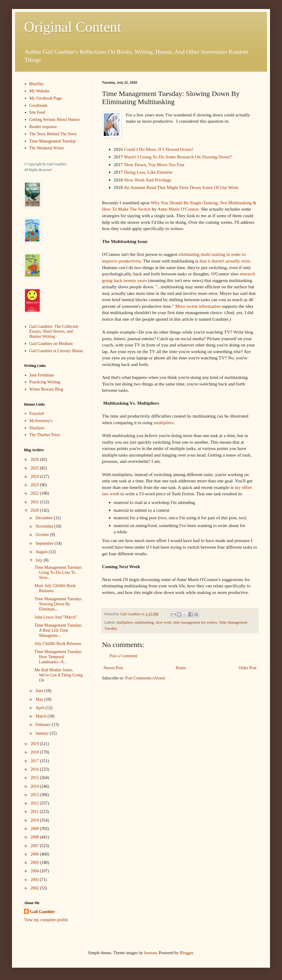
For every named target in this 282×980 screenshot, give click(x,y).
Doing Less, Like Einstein (148, 172)
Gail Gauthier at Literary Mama (56, 351)
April (40, 708)
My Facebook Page (46, 98)
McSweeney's (41, 421)
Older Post (248, 668)
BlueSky (37, 84)
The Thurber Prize (45, 435)
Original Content (73, 27)
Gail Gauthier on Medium (51, 344)
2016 (35, 769)
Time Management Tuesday (53, 141)
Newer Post (113, 668)
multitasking (144, 622)
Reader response (43, 127)
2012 (35, 803)
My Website (39, 91)
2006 (35, 854)
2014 (35, 786)
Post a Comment (123, 656)
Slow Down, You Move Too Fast (154, 165)
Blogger (186, 953)
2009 (35, 829)
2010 (35, 820)
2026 (35, 459)
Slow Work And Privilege (147, 180)
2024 (35, 477)
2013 (35, 795)
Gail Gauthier (43, 912)
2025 (35, 468)
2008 (35, 837)
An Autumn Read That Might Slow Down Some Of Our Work (181, 187)
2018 (35, 752)
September (45, 543)
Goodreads (39, 105)
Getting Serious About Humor (55, 120)
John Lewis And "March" (56, 617)
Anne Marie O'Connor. (179, 209)
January (42, 733)
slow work (163, 622)
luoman (150, 953)
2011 (35, 812)
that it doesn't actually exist (225, 261)
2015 (35, 778)
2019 (35, 744)
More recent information (198, 306)
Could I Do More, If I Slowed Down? (159, 149)
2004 (35, 871)
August (42, 552)
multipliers (164, 423)
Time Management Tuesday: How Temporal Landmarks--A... (58, 657)
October (43, 535)
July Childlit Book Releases (58, 644)
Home (181, 668)
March (41, 716)
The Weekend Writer (47, 148)
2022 (35, 493)
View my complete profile (46, 920)
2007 (35, 846)
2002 (35, 888)
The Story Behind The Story (53, 134)
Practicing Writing (45, 382)
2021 (35, 502)
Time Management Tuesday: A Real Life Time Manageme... (58, 630)
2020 (35, 510)
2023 (35, 485)
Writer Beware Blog (46, 389)
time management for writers (195, 622)
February (43, 725)
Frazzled (37, 414)
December (45, 518)
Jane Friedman (42, 375)
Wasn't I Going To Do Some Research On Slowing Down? (178, 157)
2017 (35, 761)
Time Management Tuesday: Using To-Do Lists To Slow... (58, 572)
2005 (35, 863)
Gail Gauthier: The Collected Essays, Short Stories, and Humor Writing (54, 332)
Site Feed (37, 112)
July (39, 560)
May (40, 699)
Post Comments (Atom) (145, 678)
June (40, 691)
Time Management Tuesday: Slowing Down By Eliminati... (58, 604)
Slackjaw (37, 428)
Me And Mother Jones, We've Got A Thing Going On (59, 675)
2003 (35, 880)
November (45, 526)
